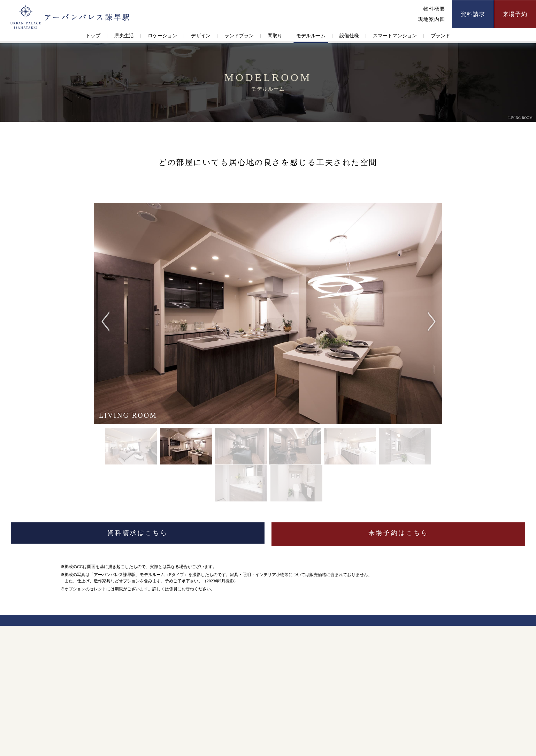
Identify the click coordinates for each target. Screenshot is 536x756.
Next (430, 313)
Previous (106, 313)
